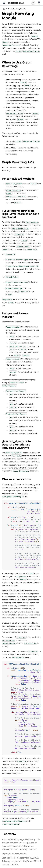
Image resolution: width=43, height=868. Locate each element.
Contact (33, 849)
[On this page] (39, 3)
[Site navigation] (4, 3)
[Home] (4, 9)
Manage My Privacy (26, 839)
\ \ (22, 708)
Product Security (19, 849)
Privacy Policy (8, 839)
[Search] (33, 3)
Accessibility (17, 846)
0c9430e (14, 864)
